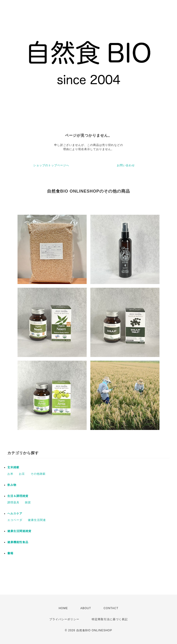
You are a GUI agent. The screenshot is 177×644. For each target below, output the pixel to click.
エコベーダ (15, 520)
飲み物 (12, 485)
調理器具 (13, 502)
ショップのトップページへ (51, 165)
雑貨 (28, 502)
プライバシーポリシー (64, 619)
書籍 (10, 553)
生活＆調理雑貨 (18, 496)
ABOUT (86, 608)
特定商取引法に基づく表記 (110, 619)
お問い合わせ (126, 165)
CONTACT (111, 608)
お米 (10, 474)
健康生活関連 (37, 520)
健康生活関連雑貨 (19, 531)
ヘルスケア (15, 514)
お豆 (22, 474)
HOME (63, 608)
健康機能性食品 (18, 542)
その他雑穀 (38, 474)
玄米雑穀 (13, 467)
